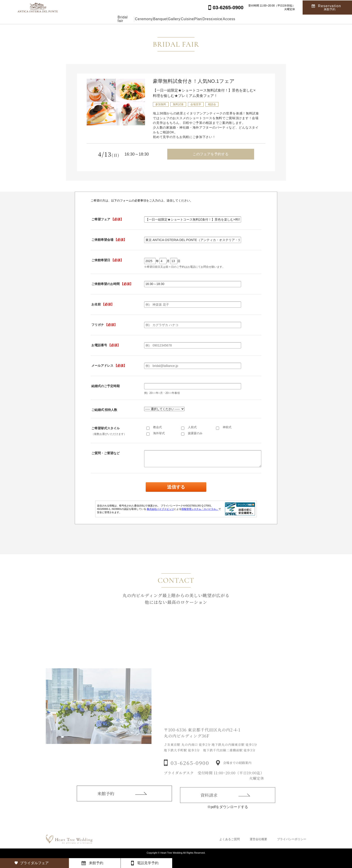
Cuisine (186, 19)
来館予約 (106, 799)
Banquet (138, 19)
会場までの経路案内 (237, 770)
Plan (207, 19)
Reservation (330, 7)
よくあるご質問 (230, 839)
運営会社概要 (258, 839)
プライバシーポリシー (292, 839)
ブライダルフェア (34, 863)
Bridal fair (84, 19)
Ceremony (111, 19)
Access (270, 19)
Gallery (162, 19)
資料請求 (209, 802)
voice (248, 19)
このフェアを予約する (211, 154)
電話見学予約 (148, 863)
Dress (228, 19)
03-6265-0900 (190, 770)
